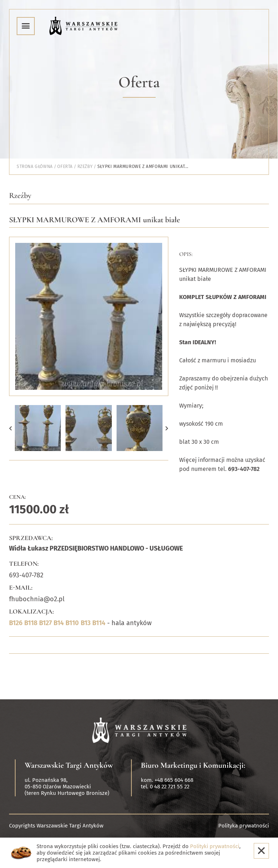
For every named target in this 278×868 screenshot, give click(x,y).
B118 (31, 623)
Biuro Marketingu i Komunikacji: (193, 765)
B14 (59, 623)
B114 (99, 623)
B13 (86, 623)
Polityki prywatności (215, 846)
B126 (16, 623)
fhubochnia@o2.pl (37, 599)
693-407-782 (26, 575)
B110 (72, 623)
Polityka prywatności (244, 826)
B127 (45, 623)
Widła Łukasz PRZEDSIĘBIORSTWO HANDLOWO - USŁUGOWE (96, 548)
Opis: (186, 254)
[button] (10, 428)
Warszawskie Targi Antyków (69, 765)
